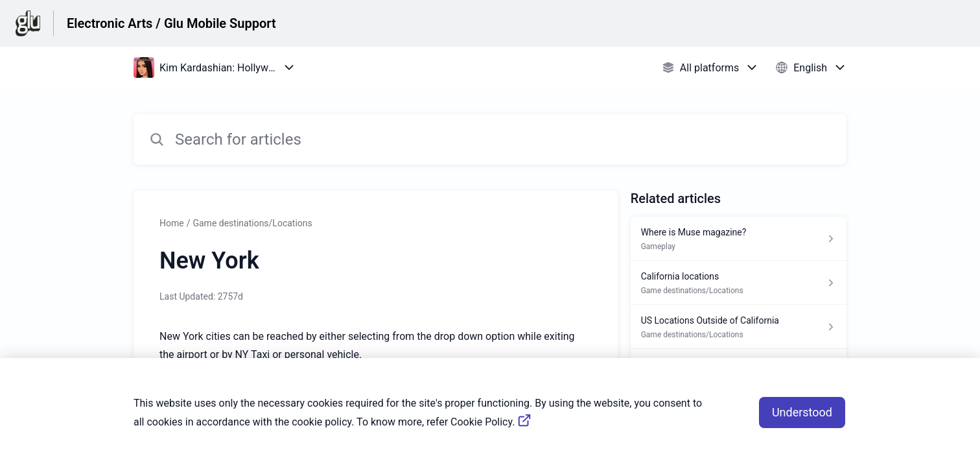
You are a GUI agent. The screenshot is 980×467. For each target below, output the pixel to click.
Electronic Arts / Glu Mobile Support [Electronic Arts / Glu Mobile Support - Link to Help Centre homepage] (171, 23)
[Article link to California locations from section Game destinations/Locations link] (739, 283)
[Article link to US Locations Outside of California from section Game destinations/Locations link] (739, 327)
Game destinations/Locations (252, 223)
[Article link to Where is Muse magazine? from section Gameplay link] (739, 239)
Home (172, 223)
